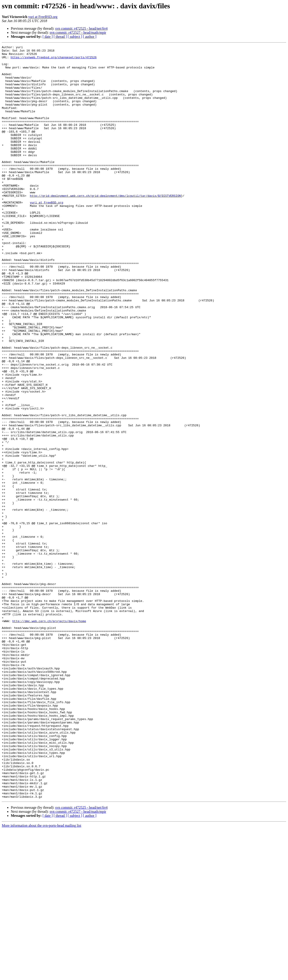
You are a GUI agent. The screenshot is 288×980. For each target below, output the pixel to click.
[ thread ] (60, 37)
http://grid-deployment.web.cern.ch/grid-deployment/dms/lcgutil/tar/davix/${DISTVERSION (105, 226)
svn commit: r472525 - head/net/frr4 (81, 28)
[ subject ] (75, 37)
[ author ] (90, 37)
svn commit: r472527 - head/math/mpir (78, 33)
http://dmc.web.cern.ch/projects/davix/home (49, 736)
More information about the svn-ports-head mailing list (42, 976)
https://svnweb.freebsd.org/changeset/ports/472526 (54, 60)
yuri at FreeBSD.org (43, 17)
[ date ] (48, 37)
